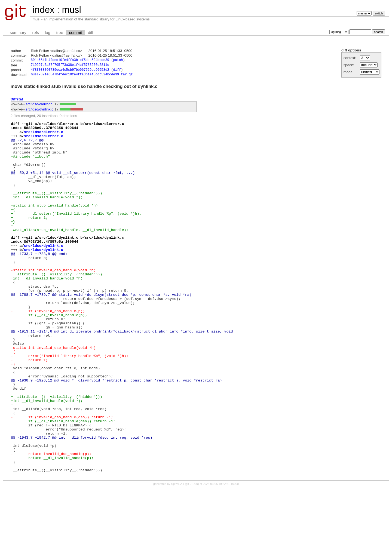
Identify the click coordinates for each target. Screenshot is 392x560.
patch (118, 61)
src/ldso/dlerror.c (39, 106)
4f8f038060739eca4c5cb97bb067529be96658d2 (70, 71)
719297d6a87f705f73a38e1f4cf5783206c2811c (70, 66)
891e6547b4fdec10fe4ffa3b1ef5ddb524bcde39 (70, 61)
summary (18, 33)
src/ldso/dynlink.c (40, 111)
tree (60, 33)
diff (91, 33)
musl (71, 10)
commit (76, 33)
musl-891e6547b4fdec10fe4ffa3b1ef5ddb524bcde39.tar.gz (82, 76)
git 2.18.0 (192, 555)
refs (36, 33)
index (44, 10)
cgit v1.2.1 (178, 555)
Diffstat (17, 101)
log (48, 33)
